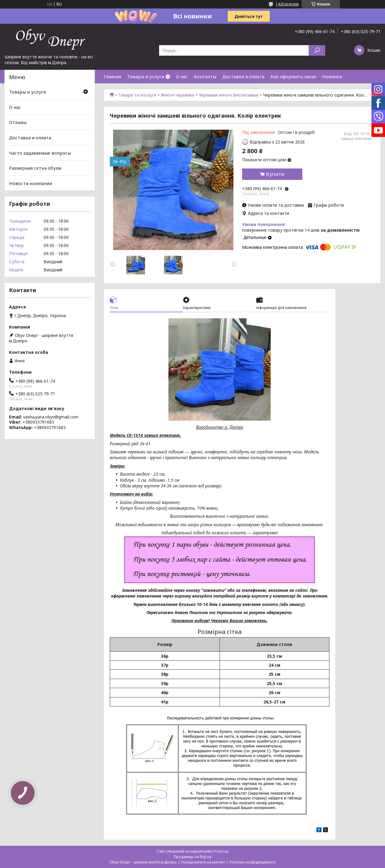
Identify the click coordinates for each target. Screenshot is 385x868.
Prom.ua (221, 851)
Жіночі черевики (178, 95)
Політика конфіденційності (252, 862)
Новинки (332, 76)
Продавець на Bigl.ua (193, 857)
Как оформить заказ (293, 76)
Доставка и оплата (243, 76)
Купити (275, 174)
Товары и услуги (146, 76)
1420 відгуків (287, 4)
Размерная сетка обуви (35, 168)
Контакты (205, 76)
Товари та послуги (137, 95)
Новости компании (31, 183)
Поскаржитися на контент (203, 862)
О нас (182, 76)
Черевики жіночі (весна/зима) (229, 95)
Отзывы (18, 122)
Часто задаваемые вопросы (40, 153)
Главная (112, 76)
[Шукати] (317, 50)
